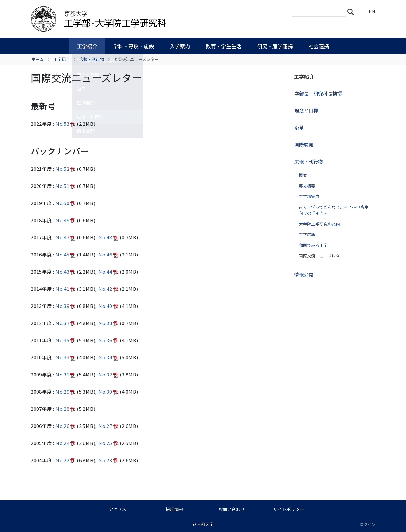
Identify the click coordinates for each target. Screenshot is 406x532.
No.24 (66, 443)
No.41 (66, 289)
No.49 (66, 220)
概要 (303, 175)
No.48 (108, 237)
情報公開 (304, 274)
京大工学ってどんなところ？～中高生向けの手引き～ (334, 210)
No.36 (108, 340)
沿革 (299, 127)
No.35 (66, 340)
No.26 (66, 426)
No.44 (108, 272)
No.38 (108, 323)
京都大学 (205, 524)
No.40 (108, 306)
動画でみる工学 (313, 245)
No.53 (66, 124)
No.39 (66, 306)
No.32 (108, 374)
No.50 (66, 203)
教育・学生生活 (224, 46)
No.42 (108, 289)
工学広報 (307, 234)
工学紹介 (87, 46)
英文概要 (307, 186)
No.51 (66, 186)
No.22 (66, 460)
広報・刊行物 (92, 59)
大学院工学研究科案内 (319, 224)
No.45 (66, 254)
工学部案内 (309, 196)
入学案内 (180, 46)
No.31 (66, 374)
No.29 (66, 392)
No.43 (66, 272)
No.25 (108, 443)
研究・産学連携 (275, 46)
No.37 (66, 323)
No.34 (108, 357)
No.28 (66, 409)
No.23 (108, 460)
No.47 (66, 237)
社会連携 (319, 46)
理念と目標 (306, 110)
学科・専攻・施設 (134, 46)
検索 (352, 11)
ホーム (38, 59)
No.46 (108, 254)
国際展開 (304, 144)
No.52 (66, 169)
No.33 (66, 357)
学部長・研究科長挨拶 (318, 93)
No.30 (108, 392)
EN (372, 11)
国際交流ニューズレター (321, 256)
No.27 (108, 426)
